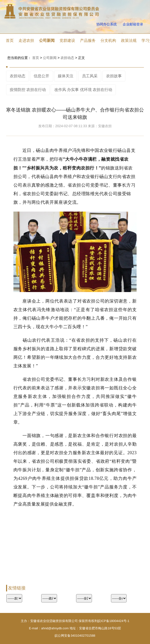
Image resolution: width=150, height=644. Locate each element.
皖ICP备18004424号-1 (113, 621)
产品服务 (88, 40)
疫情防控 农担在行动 (28, 90)
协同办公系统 (107, 24)
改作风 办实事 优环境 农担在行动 (83, 90)
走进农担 (26, 40)
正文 (81, 58)
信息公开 (41, 76)
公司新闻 (47, 40)
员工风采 (90, 76)
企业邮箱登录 (133, 24)
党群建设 (67, 40)
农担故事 (114, 76)
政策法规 (129, 40)
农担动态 (67, 58)
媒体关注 (66, 76)
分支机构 (108, 40)
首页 (10, 40)
